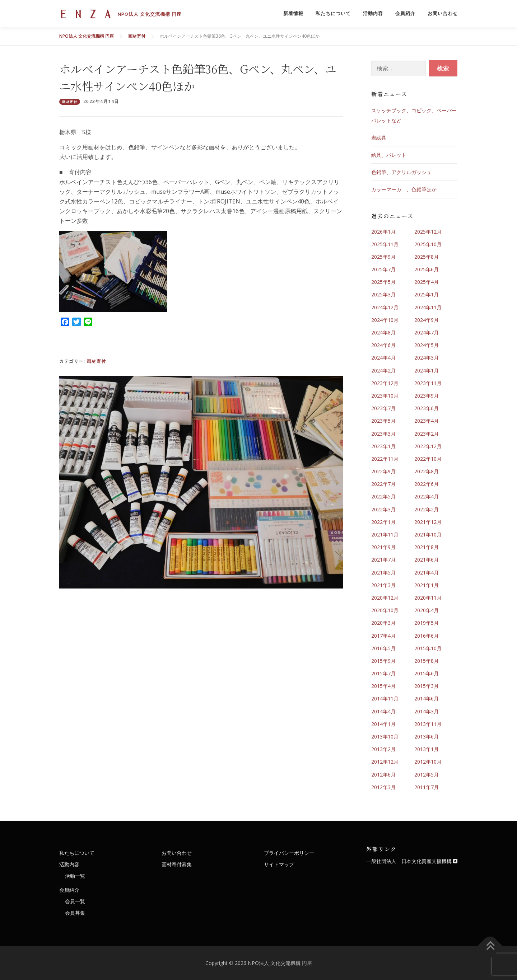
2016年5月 (383, 648)
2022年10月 (428, 459)
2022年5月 (383, 496)
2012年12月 (385, 762)
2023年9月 (427, 396)
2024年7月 (427, 332)
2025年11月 (385, 244)
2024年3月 (427, 358)
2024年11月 (428, 307)
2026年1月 (383, 232)
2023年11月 (428, 383)
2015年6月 (427, 673)
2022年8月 (427, 471)
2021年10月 (428, 534)
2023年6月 (427, 408)
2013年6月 (427, 737)
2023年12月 (385, 383)
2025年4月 (427, 282)
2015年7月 (383, 673)
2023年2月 (427, 434)
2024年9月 (427, 320)
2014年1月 (383, 724)
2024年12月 (385, 307)
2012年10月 (428, 762)
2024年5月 (427, 345)
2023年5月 (383, 421)
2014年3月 (427, 711)
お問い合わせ (443, 13)
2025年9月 (383, 257)
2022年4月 (427, 496)
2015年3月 (427, 686)
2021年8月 (427, 547)
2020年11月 (428, 598)
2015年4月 (383, 686)
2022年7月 (383, 484)
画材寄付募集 (177, 864)
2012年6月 (383, 775)
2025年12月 (428, 232)
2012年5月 (427, 775)
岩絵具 (379, 138)
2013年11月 (428, 724)
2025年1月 (427, 294)
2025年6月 (427, 269)
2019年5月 (427, 623)
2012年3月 (383, 787)
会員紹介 (405, 13)
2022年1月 (383, 522)
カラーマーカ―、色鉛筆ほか (404, 189)
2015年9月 (383, 661)
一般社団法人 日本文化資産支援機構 (412, 861)
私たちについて (333, 13)
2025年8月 (427, 257)
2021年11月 (385, 534)
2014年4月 (383, 711)
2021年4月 (427, 573)
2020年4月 (427, 610)
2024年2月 (383, 371)
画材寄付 (70, 102)
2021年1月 (427, 585)
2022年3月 (383, 509)
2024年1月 (427, 371)
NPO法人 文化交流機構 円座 (150, 14)
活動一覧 (75, 876)
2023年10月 (385, 396)
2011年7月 (427, 787)
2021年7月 (383, 560)
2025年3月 (383, 294)
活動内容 (373, 13)
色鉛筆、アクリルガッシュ (401, 172)
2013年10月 (385, 737)
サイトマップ (279, 864)
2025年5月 (383, 282)
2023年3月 (383, 434)
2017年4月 (383, 636)
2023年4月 (427, 421)
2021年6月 (427, 560)
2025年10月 (428, 244)
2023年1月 (383, 446)
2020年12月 (385, 598)
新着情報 (293, 13)
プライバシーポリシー (289, 853)
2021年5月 (383, 573)
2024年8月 (383, 332)
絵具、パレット (389, 155)
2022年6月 (427, 484)
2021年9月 (383, 547)
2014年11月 (385, 698)
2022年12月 (428, 446)
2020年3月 (383, 623)
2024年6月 (383, 345)
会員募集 (75, 913)
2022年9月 (383, 471)
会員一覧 (75, 901)
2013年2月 (383, 749)
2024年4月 (383, 358)
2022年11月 (385, 459)
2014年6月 (427, 698)
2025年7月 (383, 269)
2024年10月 (385, 320)
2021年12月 (428, 522)
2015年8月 (427, 661)
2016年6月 (427, 636)
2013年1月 (427, 749)
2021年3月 (383, 585)
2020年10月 (385, 610)
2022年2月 (427, 509)
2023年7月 (383, 408)
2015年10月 (428, 648)
